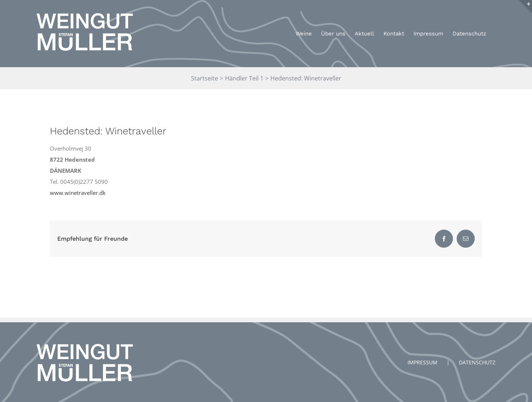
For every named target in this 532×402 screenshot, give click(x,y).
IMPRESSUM (422, 362)
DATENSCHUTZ (477, 362)
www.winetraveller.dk (78, 193)
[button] (516, 10)
